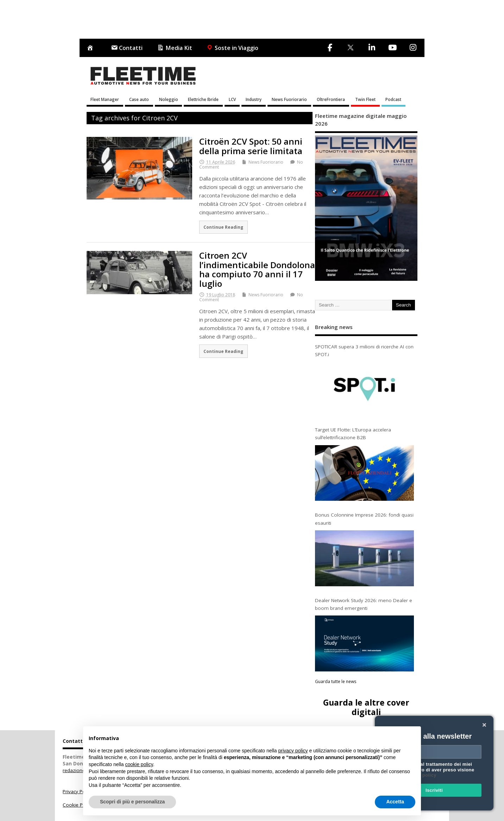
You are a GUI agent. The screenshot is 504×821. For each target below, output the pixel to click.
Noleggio (169, 99)
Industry (254, 99)
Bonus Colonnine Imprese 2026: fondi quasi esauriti (364, 519)
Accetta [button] (395, 802)
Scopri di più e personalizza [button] (132, 802)
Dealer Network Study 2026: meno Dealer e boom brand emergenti (364, 604)
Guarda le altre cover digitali (366, 707)
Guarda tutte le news (336, 681)
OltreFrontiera (331, 99)
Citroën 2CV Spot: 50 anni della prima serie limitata (251, 146)
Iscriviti (434, 790)
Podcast (393, 99)
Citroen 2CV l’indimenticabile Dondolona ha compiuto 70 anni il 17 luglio (257, 269)
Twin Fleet (365, 99)
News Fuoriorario (289, 99)
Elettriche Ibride (203, 99)
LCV (232, 99)
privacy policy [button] (293, 751)
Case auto (139, 99)
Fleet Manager (105, 99)
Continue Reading (223, 227)
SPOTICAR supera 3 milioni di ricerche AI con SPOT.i (364, 350)
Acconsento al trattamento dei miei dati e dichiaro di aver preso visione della (433, 770)
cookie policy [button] (139, 764)
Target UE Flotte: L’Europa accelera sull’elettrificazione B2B (353, 434)
